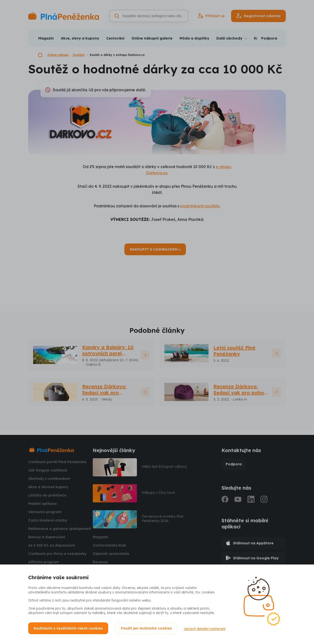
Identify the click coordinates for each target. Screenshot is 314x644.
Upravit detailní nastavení (206, 628)
